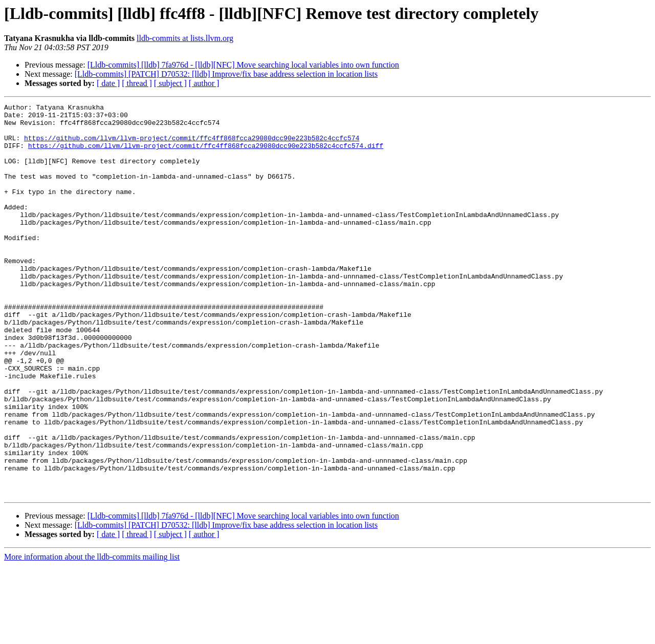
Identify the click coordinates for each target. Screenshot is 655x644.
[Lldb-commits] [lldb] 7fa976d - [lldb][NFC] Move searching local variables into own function (243, 65)
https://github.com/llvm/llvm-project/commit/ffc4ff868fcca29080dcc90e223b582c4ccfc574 (192, 145)
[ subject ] (170, 83)
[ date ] (108, 83)
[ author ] (204, 83)
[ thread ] (137, 83)
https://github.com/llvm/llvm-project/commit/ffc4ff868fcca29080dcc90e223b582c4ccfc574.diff (206, 155)
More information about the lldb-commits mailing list (92, 635)
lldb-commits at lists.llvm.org (185, 38)
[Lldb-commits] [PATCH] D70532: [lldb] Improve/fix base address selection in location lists (226, 74)
